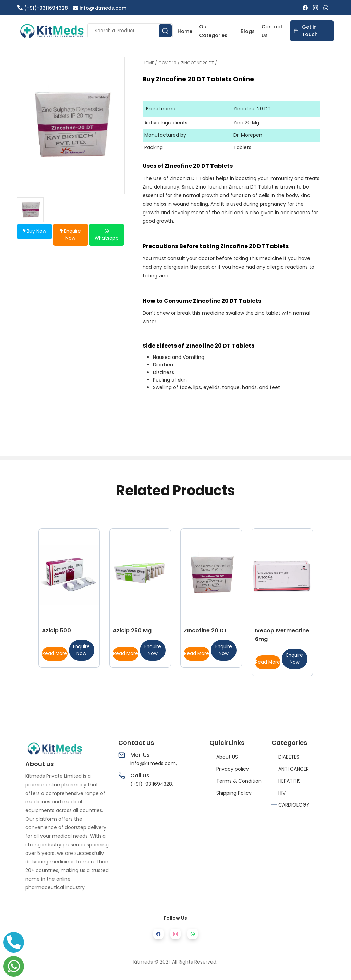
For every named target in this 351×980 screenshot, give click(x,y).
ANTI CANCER (294, 769)
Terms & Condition (239, 781)
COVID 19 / (169, 63)
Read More (55, 654)
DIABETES (289, 757)
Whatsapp (107, 235)
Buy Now (34, 231)
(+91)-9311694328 (43, 8)
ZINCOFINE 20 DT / (199, 63)
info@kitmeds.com (100, 8)
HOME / (150, 63)
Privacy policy (233, 769)
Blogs (248, 31)
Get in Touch (306, 31)
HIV (282, 793)
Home (185, 31)
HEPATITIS (289, 781)
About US (227, 757)
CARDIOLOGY (294, 805)
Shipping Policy (234, 793)
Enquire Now (70, 235)
